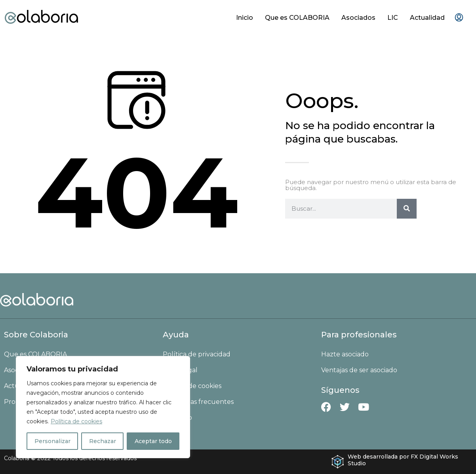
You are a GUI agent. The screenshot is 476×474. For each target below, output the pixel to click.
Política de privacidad (197, 354)
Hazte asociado (345, 354)
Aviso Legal (180, 370)
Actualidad (427, 18)
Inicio (245, 18)
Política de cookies (76, 421)
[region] (103, 407)
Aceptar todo (153, 441)
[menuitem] (459, 18)
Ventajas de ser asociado (359, 370)
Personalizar (52, 441)
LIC (393, 18)
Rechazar (103, 441)
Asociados (358, 18)
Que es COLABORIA (297, 18)
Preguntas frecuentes (198, 402)
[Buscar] (407, 209)
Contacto (177, 418)
